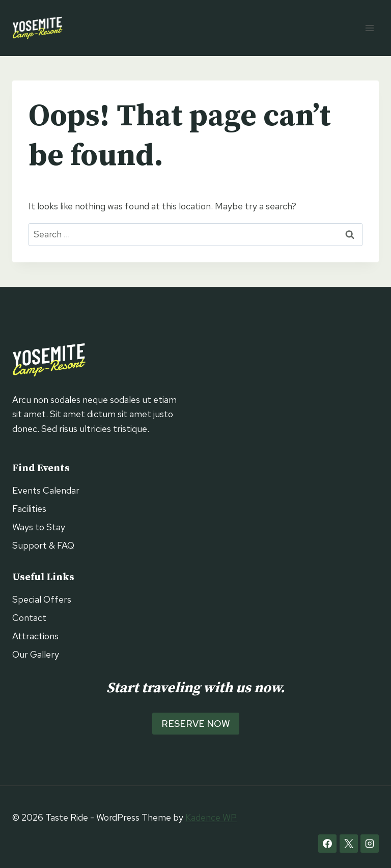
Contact (29, 618)
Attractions (35, 636)
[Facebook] (327, 844)
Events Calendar (46, 490)
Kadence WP (211, 817)
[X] (349, 844)
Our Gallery (36, 654)
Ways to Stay (39, 527)
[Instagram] (370, 844)
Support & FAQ (43, 545)
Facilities (29, 509)
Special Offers (42, 599)
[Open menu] (369, 28)
